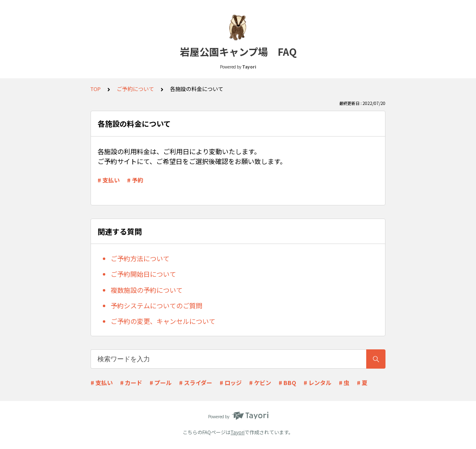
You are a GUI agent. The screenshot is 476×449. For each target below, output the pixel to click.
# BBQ (287, 383)
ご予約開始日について (143, 274)
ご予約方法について (140, 258)
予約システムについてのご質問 (156, 305)
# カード (131, 383)
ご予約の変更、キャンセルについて (163, 321)
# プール (161, 383)
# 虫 (344, 383)
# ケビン (260, 383)
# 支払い (109, 180)
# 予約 (135, 180)
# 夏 (362, 383)
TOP (96, 89)
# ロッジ (231, 383)
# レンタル (317, 383)
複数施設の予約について (147, 290)
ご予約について (135, 89)
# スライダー (196, 383)
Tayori (238, 432)
